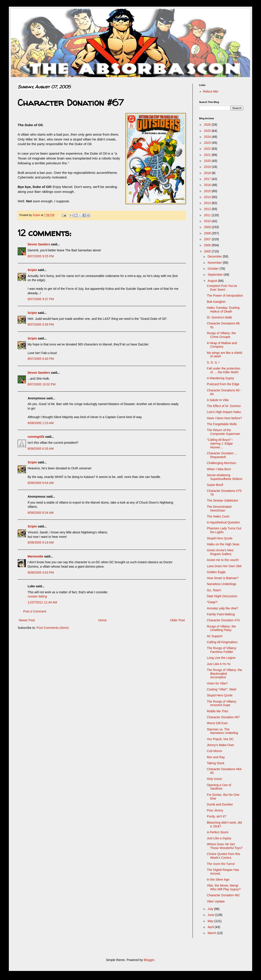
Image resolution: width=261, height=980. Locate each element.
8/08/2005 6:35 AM (41, 449)
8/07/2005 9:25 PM (41, 256)
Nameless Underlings (222, 584)
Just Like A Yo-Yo (219, 664)
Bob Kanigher (216, 302)
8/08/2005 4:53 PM (41, 572)
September (215, 275)
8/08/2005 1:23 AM (41, 423)
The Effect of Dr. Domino (224, 406)
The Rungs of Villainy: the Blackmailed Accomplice (224, 674)
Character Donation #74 (223, 620)
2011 (208, 215)
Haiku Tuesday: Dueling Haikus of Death (223, 310)
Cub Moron (214, 751)
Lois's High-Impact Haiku (224, 412)
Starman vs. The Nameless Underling (222, 731)
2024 (208, 137)
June (211, 915)
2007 (208, 239)
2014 (208, 197)
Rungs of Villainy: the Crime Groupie (221, 335)
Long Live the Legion (221, 658)
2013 (208, 203)
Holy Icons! (214, 779)
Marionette (35, 556)
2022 (208, 149)
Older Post (177, 620)
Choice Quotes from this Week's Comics (223, 856)
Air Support (215, 636)
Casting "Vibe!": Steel (222, 689)
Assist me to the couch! (223, 560)
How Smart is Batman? (223, 578)
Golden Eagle (216, 572)
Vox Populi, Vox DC (220, 739)
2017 (208, 179)
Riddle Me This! (218, 711)
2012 (208, 209)
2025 (208, 131)
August (213, 281)
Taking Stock (216, 763)
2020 (208, 161)
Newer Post (27, 620)
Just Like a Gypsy (219, 838)
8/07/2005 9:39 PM (41, 324)
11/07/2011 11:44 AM (42, 602)
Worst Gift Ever (217, 723)
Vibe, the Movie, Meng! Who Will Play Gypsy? (224, 887)
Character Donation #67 (223, 717)
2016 (208, 185)
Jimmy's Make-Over (220, 745)
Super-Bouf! (215, 485)
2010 (208, 221)
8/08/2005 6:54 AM (41, 483)
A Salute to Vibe (218, 400)
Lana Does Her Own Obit (224, 566)
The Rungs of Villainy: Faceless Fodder (222, 650)
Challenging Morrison (221, 463)
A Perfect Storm (218, 832)
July (211, 909)
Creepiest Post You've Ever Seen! (222, 288)
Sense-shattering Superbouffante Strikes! (225, 477)
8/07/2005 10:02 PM (42, 384)
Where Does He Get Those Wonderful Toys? (225, 846)
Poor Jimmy (215, 810)
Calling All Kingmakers (222, 642)
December (215, 256)
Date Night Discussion (222, 596)
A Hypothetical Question (223, 522)
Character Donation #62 (223, 895)
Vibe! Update (216, 901)
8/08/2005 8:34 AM (41, 513)
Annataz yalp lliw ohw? (223, 608)
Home (102, 620)
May (211, 921)
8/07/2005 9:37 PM (41, 299)
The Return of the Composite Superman (223, 432)
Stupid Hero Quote (220, 538)
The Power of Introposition (225, 296)
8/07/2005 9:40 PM (41, 359)
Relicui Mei (211, 91)
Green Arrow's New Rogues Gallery (220, 552)
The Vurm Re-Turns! (221, 864)
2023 (208, 143)
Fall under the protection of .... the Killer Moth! (224, 370)
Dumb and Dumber (220, 804)
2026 (208, 125)
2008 (208, 233)
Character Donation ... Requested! (222, 455)
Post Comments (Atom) (53, 628)
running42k (36, 437)
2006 (208, 245)
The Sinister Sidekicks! (223, 500)
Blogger (149, 960)
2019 (208, 167)
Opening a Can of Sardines (219, 787)
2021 (208, 155)
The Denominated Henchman (219, 509)
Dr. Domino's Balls (219, 317)
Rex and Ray (216, 757)
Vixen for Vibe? (217, 683)
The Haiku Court (218, 516)
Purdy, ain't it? (216, 816)
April (211, 927)
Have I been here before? (224, 418)
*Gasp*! (212, 602)
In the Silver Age (218, 880)
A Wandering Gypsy (220, 378)
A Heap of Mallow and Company (222, 345)
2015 (208, 191)
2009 (208, 227)
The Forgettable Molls (222, 424)
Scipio (32, 270)
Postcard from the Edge (223, 384)
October (213, 269)
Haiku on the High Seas (223, 544)
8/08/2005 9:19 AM (41, 542)
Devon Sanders (39, 244)
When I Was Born (219, 469)
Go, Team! (214, 590)
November (215, 263)
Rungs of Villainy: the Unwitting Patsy (221, 628)
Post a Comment (35, 611)
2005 (208, 251)
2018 (208, 173)
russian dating (37, 596)
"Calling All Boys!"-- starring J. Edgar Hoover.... (220, 444)
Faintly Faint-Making (221, 614)
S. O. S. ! (213, 362)
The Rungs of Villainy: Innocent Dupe (222, 703)
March (212, 933)
